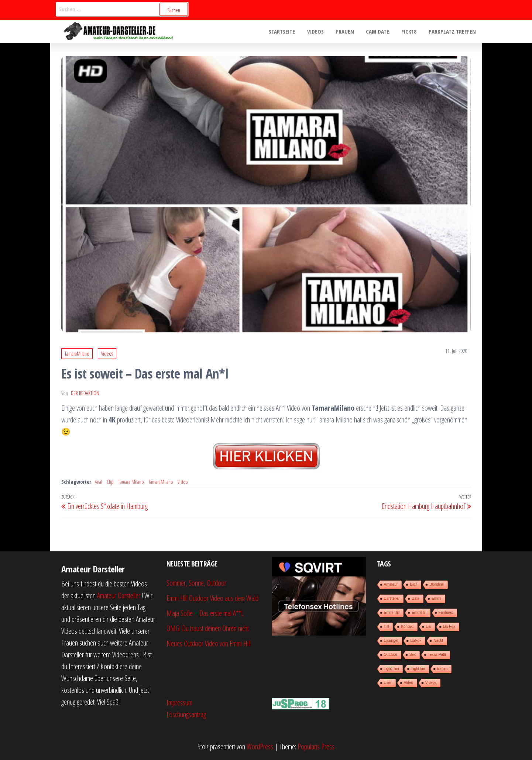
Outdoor (391, 655)
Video (183, 482)
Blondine (437, 584)
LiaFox (416, 641)
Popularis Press (316, 747)
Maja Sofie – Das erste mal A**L (205, 613)
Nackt (438, 641)
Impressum (179, 703)
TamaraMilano (77, 354)
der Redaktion (85, 393)
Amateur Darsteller (119, 595)
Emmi (436, 598)
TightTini (418, 669)
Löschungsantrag (186, 714)
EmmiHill (419, 612)
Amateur (391, 584)
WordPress (260, 747)
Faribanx (446, 612)
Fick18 (411, 32)
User (388, 683)
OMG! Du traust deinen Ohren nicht (208, 628)
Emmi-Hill (392, 612)
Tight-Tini (392, 669)
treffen (442, 669)
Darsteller (392, 598)
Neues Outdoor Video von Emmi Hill (209, 643)
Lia (428, 627)
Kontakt (407, 627)
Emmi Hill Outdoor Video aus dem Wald (212, 598)
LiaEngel (391, 641)
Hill (387, 627)
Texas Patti (437, 655)
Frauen (349, 32)
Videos (320, 32)
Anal (99, 482)
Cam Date (380, 32)
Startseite (288, 32)
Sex (413, 655)
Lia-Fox (449, 627)
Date (416, 598)
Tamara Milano (131, 482)
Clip (110, 482)
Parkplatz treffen (453, 32)
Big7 (413, 584)
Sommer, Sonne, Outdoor (196, 583)
